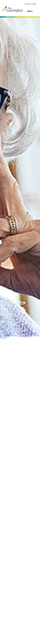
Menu (30, 11)
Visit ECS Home (30, 4)
